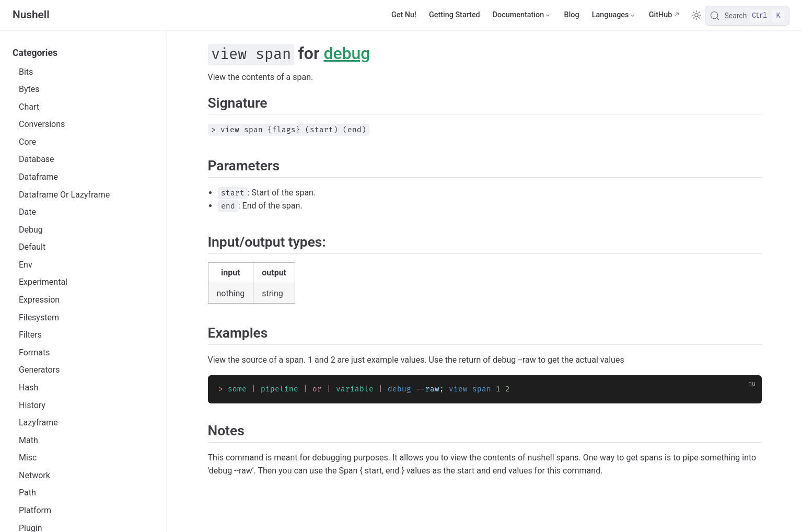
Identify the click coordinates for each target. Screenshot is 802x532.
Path (27, 493)
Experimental (43, 282)
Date (27, 212)
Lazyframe (38, 423)
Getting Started (455, 15)
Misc (28, 458)
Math (28, 440)
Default (32, 247)
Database (37, 159)
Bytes (29, 89)
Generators (39, 370)
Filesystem (39, 317)
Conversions (42, 124)
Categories (35, 53)
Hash (28, 388)
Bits (26, 72)
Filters (30, 335)
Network (34, 475)
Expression (39, 300)
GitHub (661, 15)
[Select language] (614, 15)
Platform (35, 510)
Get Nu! (404, 15)
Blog (572, 15)
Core (27, 142)
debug (347, 53)
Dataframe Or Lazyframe (64, 195)
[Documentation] (522, 15)
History (32, 405)
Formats (34, 352)
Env (26, 265)
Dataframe (38, 177)
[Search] (747, 16)
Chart (29, 107)
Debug (31, 230)
